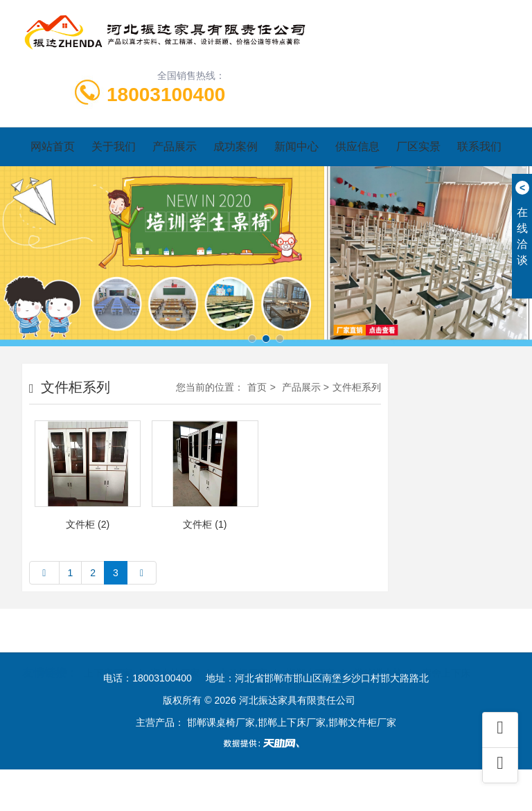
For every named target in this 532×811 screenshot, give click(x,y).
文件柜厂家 (243, 656)
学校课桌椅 (378, 656)
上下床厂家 (108, 656)
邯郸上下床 (310, 656)
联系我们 (479, 146)
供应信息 (357, 146)
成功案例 (236, 146)
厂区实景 (418, 146)
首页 (257, 387)
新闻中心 (296, 146)
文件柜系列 (357, 387)
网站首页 (53, 146)
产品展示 (175, 146)
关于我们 (114, 146)
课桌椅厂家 (175, 656)
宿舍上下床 (446, 656)
